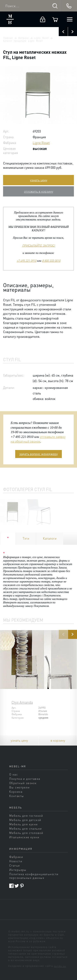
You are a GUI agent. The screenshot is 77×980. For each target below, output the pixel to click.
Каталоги (50, 538)
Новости (16, 861)
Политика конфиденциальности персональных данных (34, 876)
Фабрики (23, 38)
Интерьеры (18, 870)
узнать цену (39, 180)
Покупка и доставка (25, 779)
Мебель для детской (25, 820)
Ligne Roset (41, 38)
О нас (14, 774)
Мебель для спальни (26, 828)
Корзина (16, 792)
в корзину (58, 740)
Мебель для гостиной (26, 816)
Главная (8, 38)
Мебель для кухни (24, 824)
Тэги (26, 538)
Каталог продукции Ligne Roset (23, 41)
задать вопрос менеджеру (38, 454)
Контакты (17, 796)
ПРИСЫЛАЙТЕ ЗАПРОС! (38, 245)
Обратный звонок (23, 783)
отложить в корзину (39, 191)
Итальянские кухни (24, 837)
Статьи (15, 865)
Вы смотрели (20, 787)
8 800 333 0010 (51, 260)
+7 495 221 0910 (26, 260)
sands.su (60, 966)
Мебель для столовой (26, 833)
